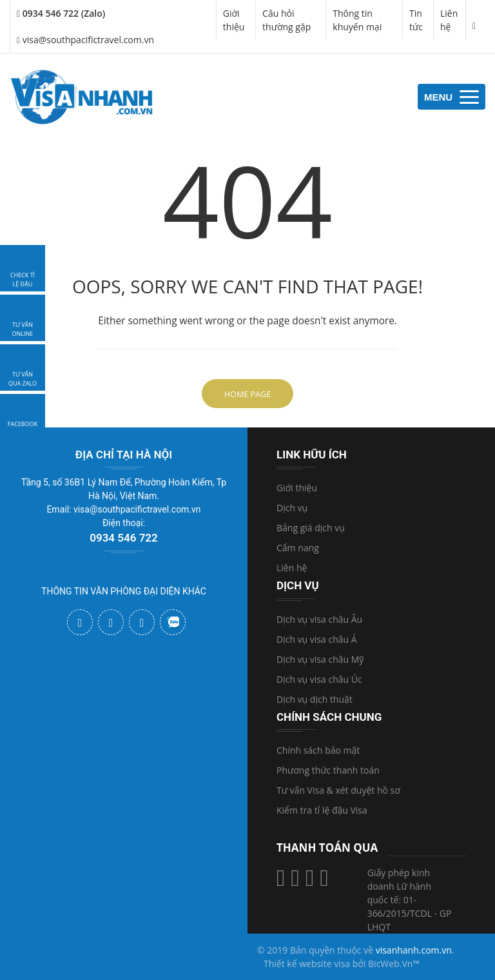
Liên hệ (449, 20)
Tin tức (416, 20)
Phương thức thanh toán (328, 770)
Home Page (247, 394)
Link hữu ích (312, 455)
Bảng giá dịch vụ (311, 528)
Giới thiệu (234, 20)
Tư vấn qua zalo (23, 379)
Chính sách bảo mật (318, 750)
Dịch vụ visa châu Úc (319, 679)
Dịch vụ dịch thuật (315, 699)
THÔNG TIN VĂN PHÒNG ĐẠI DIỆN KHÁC (124, 591)
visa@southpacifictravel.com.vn (85, 40)
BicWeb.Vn (390, 964)
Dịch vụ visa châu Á (317, 639)
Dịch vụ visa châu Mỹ (320, 659)
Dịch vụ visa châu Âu (319, 619)
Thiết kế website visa (307, 964)
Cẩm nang (298, 548)
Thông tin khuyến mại (357, 20)
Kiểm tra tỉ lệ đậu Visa (322, 810)
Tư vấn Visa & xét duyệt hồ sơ (338, 790)
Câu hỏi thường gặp (286, 20)
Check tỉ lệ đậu (23, 279)
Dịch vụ (292, 508)
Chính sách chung (329, 717)
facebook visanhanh (23, 428)
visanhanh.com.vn (414, 950)
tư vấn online (23, 329)
